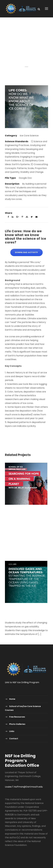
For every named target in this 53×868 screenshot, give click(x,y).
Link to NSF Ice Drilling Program (22, 682)
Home (12, 699)
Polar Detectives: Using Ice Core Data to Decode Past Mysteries (23, 550)
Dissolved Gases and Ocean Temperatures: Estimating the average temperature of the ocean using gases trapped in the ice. (25, 613)
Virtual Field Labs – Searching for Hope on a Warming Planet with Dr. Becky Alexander (25, 512)
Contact (14, 739)
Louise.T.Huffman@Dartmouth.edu (24, 787)
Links (12, 731)
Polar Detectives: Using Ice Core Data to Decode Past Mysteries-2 (23, 531)
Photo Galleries (17, 724)
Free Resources (17, 717)
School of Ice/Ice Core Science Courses (23, 708)
